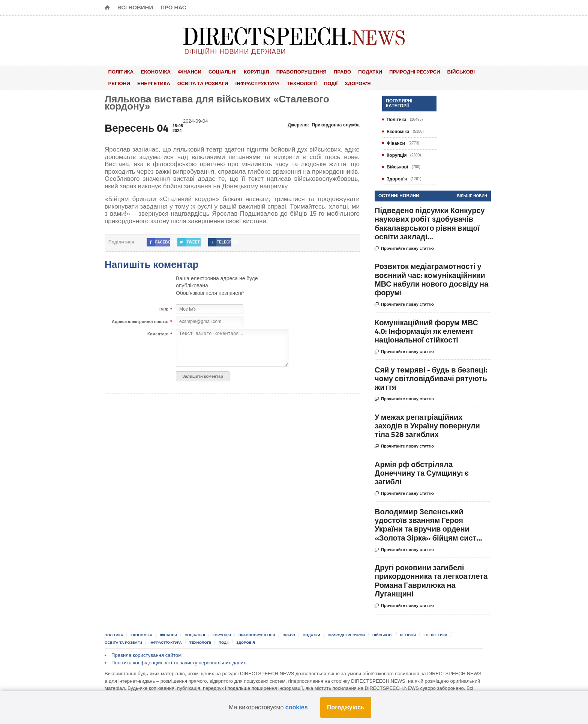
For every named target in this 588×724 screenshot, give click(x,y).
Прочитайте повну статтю (404, 248)
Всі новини (135, 7)
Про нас (173, 7)
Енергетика (151, 83)
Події (322, 83)
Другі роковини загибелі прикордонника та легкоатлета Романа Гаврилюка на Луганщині (431, 579)
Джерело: (324, 124)
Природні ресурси (400, 71)
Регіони (118, 83)
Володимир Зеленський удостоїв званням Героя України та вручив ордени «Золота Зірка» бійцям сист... (428, 523)
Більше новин (472, 195)
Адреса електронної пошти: (140, 321)
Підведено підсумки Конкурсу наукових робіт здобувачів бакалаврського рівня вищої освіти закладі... (430, 222)
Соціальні (216, 71)
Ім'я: (164, 308)
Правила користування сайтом (146, 654)
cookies (297, 707)
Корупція (248, 71)
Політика (120, 71)
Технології (295, 83)
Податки (356, 71)
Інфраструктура (252, 83)
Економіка (153, 71)
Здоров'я (347, 83)
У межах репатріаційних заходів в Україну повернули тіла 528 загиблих (427, 424)
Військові (445, 71)
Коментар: (158, 333)
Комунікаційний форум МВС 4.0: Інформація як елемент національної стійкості (426, 330)
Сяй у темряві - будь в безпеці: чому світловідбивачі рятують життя (431, 377)
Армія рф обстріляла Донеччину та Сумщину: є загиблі (422, 472)
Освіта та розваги (199, 83)
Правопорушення (291, 71)
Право (331, 71)
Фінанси (185, 71)
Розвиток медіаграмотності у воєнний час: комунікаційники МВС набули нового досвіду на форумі (431, 278)
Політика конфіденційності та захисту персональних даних (178, 662)
